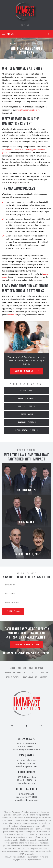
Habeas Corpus (26, 414)
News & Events (13, 677)
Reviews (44, 673)
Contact (44, 677)
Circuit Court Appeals (26, 398)
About (12, 668)
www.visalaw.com (27, 783)
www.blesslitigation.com (27, 800)
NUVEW (8, 857)
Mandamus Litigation (26, 422)
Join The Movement (25, 371)
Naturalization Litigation (26, 430)
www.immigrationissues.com (27, 749)
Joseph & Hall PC (26, 479)
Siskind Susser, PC (26, 543)
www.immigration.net (26, 766)
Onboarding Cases (13, 673)
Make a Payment (30, 677)
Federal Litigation (26, 406)
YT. (28, 25)
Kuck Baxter (26, 511)
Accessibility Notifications (23, 857)
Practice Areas (36, 668)
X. (25, 25)
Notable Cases (31, 673)
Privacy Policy (41, 857)
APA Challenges (26, 391)
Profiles (22, 668)
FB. (22, 25)
